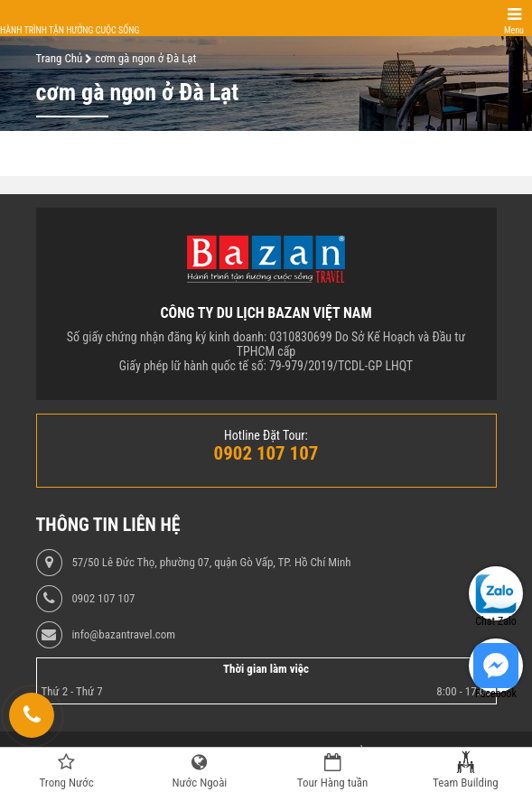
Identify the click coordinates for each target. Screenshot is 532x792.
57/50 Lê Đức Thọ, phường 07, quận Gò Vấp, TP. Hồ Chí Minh (211, 563)
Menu (514, 30)
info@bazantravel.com (123, 635)
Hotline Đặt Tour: (266, 435)
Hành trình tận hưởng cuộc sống (70, 30)
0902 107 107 (103, 599)
